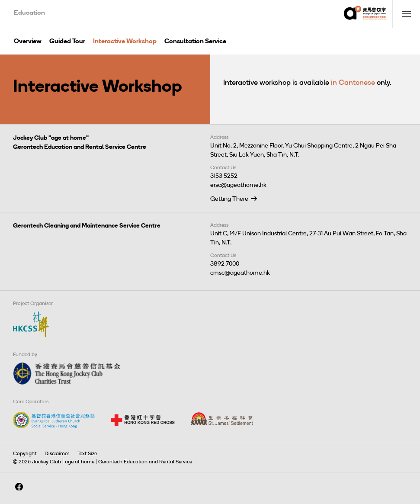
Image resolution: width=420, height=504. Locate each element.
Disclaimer (57, 453)
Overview (28, 41)
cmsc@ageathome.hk (240, 273)
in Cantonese (353, 82)
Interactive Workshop (125, 41)
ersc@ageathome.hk (238, 185)
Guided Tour (67, 41)
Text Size (87, 453)
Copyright (25, 453)
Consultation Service (195, 41)
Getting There (229, 199)
